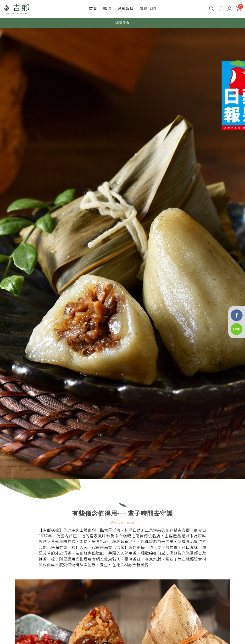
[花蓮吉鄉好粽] (237, 315)
